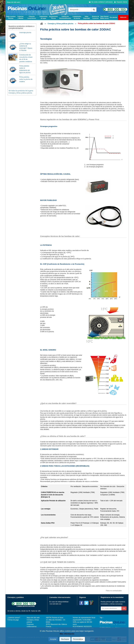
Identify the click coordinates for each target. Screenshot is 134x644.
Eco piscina (114, 17)
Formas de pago (13, 620)
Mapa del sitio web (13, 2)
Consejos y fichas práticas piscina (60, 24)
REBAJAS (123, 17)
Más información (67, 634)
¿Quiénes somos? (14, 618)
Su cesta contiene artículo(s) (101, 2)
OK (124, 608)
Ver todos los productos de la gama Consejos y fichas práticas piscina (21, 92)
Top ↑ (102, 618)
